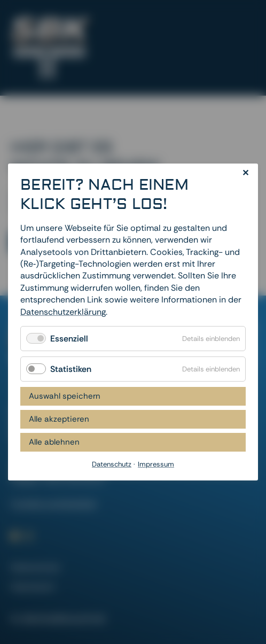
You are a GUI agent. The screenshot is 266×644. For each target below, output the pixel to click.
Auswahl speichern (65, 396)
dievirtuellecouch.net (64, 618)
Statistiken (71, 369)
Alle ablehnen (54, 442)
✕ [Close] (245, 173)
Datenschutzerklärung (63, 311)
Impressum (33, 587)
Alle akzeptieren (59, 419)
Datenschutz (35, 567)
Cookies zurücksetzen (54, 504)
